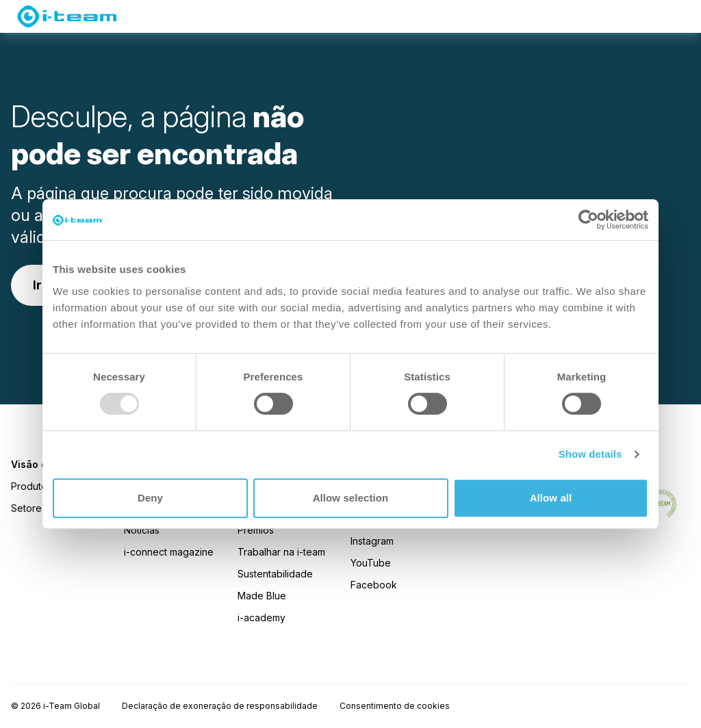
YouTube (371, 563)
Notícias (142, 530)
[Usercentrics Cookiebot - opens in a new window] (588, 220)
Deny (150, 498)
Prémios (256, 530)
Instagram (372, 541)
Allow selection (351, 498)
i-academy (262, 617)
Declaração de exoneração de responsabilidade (220, 706)
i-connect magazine (169, 552)
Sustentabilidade (275, 574)
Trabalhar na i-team (281, 552)
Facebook (374, 585)
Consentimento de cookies (395, 706)
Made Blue (262, 596)
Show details (590, 454)
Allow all (551, 498)
